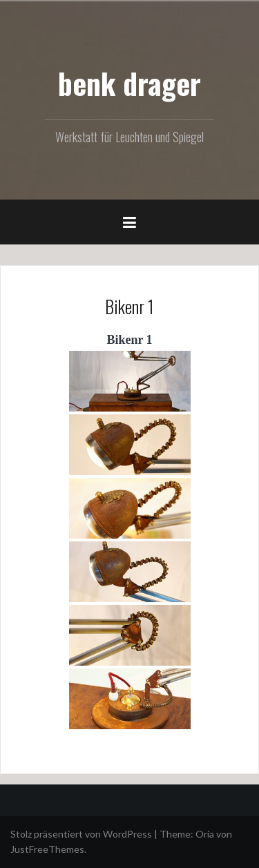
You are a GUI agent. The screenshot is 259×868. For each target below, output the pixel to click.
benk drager (129, 83)
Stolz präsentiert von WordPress (81, 834)
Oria (205, 834)
